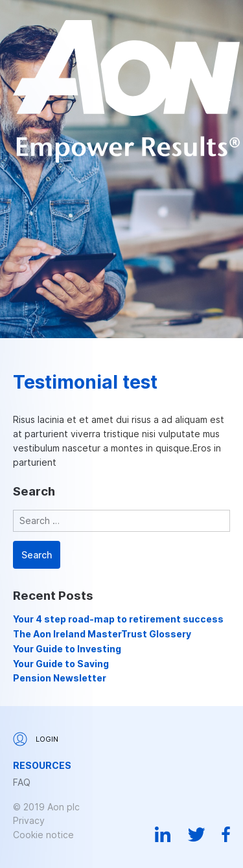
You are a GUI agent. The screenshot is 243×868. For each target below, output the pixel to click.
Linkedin (163, 834)
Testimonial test (85, 382)
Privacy (29, 820)
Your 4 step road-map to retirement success (118, 619)
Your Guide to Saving (61, 664)
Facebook (226, 834)
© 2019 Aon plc (46, 807)
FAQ (22, 782)
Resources (42, 766)
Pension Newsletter (60, 678)
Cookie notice (43, 835)
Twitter (196, 834)
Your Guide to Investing (67, 649)
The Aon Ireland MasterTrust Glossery (102, 634)
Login (36, 739)
